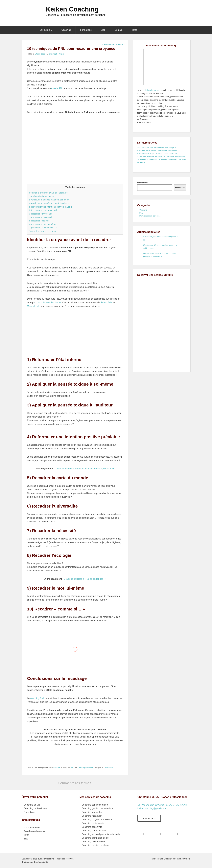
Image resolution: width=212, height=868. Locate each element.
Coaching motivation (92, 816)
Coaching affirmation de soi (95, 838)
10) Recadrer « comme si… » (43, 228)
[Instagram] (161, 834)
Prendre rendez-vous (34, 831)
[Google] (152, 834)
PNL (72, 767)
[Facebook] (144, 834)
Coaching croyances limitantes (97, 820)
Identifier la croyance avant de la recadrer (48, 193)
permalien (108, 767)
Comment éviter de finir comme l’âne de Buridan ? (158, 150)
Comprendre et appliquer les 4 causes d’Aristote (157, 153)
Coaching (66, 30)
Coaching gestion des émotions (97, 808)
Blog (103, 30)
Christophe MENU (57, 54)
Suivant (120, 45)
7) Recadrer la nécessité (40, 217)
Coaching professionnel (36, 808)
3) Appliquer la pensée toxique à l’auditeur (49, 203)
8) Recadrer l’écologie (39, 221)
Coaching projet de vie (93, 823)
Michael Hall (33, 306)
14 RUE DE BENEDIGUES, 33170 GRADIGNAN (162, 805)
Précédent (108, 45)
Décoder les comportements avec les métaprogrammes (83, 469)
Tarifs (134, 30)
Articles (57, 767)
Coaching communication (94, 831)
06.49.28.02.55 (149, 818)
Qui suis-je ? (46, 30)
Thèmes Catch (183, 859)
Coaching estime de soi (93, 842)
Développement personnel (150, 216)
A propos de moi (32, 828)
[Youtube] (178, 834)
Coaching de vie (32, 805)
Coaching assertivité (92, 827)
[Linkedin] (169, 834)
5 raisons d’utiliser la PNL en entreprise (83, 579)
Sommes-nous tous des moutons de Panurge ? (157, 147)
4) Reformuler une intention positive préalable (50, 207)
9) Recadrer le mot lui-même (42, 224)
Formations (86, 30)
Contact (118, 30)
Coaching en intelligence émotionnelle (101, 834)
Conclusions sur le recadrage (43, 231)
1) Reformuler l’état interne (41, 196)
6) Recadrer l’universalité (41, 214)
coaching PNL (37, 698)
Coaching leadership (92, 812)
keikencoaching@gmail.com (152, 808)
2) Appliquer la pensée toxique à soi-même (49, 200)
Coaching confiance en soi (95, 805)
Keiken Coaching (72, 9)
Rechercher (143, 183)
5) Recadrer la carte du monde (43, 210)
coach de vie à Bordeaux (48, 302)
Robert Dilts (106, 302)
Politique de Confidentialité (35, 862)
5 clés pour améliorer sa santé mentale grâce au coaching (161, 156)
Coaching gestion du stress (95, 845)
